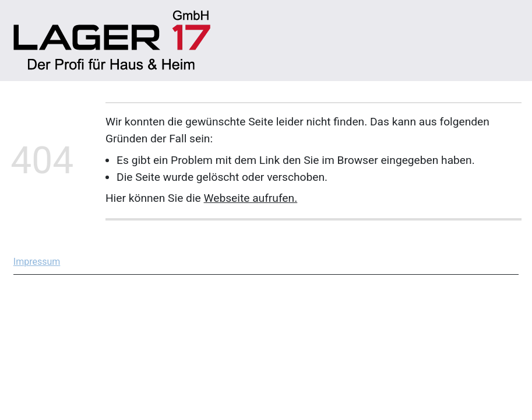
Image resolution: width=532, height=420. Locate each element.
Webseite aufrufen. (251, 198)
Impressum (37, 262)
